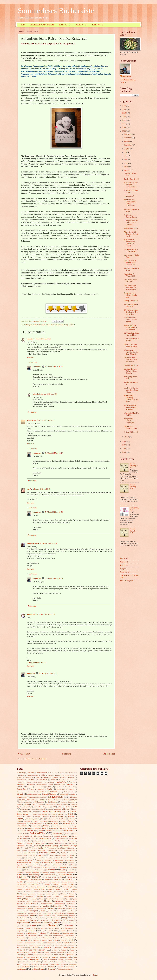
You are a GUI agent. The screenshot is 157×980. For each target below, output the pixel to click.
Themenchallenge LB (23, 947)
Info (32, 858)
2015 (124, 452)
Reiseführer (47, 923)
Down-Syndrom (27, 812)
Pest (18, 918)
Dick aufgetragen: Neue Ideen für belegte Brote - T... (131, 287)
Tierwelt (23, 950)
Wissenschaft (49, 962)
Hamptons (51, 848)
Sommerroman (47, 938)
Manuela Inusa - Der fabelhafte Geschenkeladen (131, 185)
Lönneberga (67, 892)
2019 (124, 131)
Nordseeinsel (61, 908)
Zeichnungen (44, 964)
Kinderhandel (36, 867)
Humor (41, 855)
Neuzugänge (58, 906)
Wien (75, 960)
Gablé (21, 836)
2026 (124, 106)
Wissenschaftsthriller (62, 962)
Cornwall (37, 807)
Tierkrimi (74, 947)
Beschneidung (61, 789)
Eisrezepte (46, 816)
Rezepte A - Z (124, 572)
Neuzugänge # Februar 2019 (129, 275)
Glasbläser (72, 843)
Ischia (65, 858)
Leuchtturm (64, 884)
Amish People (43, 780)
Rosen (36, 928)
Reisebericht (37, 923)
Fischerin (30, 828)
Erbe (43, 819)
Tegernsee (40, 945)
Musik (35, 899)
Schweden (21, 936)
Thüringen (58, 947)
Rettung (65, 325)
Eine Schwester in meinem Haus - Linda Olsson (130, 263)
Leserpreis (47, 884)
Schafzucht (71, 931)
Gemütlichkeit (37, 841)
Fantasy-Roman (57, 826)
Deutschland (41, 809)
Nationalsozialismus (46, 903)
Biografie (20, 794)
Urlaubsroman (59, 955)
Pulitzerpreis (71, 920)
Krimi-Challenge (34, 875)
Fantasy (46, 826)
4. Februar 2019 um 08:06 (54, 367)
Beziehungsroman (22, 792)
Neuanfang (46, 906)
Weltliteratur (52, 960)
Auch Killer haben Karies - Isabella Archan (130, 320)
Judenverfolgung (47, 862)
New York (71, 906)
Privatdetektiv (21, 920)
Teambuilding (21, 945)
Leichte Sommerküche (53, 882)
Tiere (65, 947)
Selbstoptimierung (58, 936)
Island (71, 858)
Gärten (33, 848)
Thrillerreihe (47, 947)
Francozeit (22, 831)
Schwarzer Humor (68, 933)
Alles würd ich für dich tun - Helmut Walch (131, 234)
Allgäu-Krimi (29, 777)
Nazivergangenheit (22, 906)
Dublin (53, 814)
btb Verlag (40, 325)
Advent (22, 775)
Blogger (73, 794)
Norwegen (33, 911)
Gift (65, 843)
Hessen (60, 850)
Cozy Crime (46, 807)
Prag (73, 918)
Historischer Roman (47, 853)
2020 (124, 127)
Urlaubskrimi (38, 955)
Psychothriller (57, 920)
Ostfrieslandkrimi (22, 915)
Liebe (71, 884)
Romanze (29, 928)
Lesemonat (34, 884)
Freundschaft (57, 834)
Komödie (72, 870)
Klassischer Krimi (29, 870)
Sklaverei (31, 938)
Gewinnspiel (40, 843)
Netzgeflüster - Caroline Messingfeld (129, 421)
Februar (127, 170)
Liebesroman (53, 887)
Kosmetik (20, 872)
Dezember (128, 134)
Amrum (53, 780)
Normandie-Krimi (22, 911)
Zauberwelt (34, 964)
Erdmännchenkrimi (51, 819)
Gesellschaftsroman (61, 841)
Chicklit (59, 804)
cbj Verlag (26, 967)
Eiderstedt (20, 816)
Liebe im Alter (21, 887)
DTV (60, 807)
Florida (44, 828)
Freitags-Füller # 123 (131, 432)
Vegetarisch (69, 955)
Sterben (44, 940)
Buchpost (63, 802)
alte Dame (64, 964)
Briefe (21, 802)
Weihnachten (34, 959)
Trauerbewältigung (23, 952)
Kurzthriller (57, 880)
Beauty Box (21, 789)
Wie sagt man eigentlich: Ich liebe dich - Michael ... (132, 352)
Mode (49, 896)
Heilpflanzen (41, 850)
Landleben (20, 882)
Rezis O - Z (98, 25)
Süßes (60, 943)
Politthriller (56, 918)
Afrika (43, 775)
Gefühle (33, 839)
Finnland (22, 828)
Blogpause (73, 797)
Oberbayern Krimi (69, 911)
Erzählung (44, 821)
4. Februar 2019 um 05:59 (42, 339)
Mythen (29, 901)
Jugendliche (71, 862)
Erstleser (36, 821)
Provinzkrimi (45, 920)
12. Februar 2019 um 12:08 (46, 614)
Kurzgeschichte (24, 880)
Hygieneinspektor (61, 855)
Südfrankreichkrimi (30, 943)
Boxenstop (59, 800)
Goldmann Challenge (51, 846)
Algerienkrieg (58, 775)
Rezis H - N (81, 25)
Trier (42, 952)
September (128, 145)
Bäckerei (19, 804)
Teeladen (31, 945)
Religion (66, 923)
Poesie (39, 918)
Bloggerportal (31, 325)
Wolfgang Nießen (33, 543)
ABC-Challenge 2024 (127, 581)
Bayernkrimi (59, 787)
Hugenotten (32, 855)
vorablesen (21, 969)
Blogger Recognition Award (37, 797)
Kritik (44, 877)
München (20, 903)
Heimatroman (52, 850)
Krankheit (36, 872)
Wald (69, 957)
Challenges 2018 (50, 804)
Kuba (49, 877)
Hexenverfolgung (70, 850)
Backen (20, 787)
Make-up (40, 894)
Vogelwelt (62, 957)
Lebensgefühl (30, 882)
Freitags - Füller (22, 834)
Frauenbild (49, 831)
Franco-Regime (72, 828)
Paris (53, 915)
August (127, 149)
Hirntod (19, 853)
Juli (126, 152)
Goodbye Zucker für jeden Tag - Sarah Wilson (131, 390)
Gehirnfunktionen (60, 839)
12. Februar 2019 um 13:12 (48, 673)
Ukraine (53, 952)
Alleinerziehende (70, 775)
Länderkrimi (58, 892)
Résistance (59, 928)
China (66, 804)
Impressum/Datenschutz (42, 25)
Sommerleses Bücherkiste (56, 11)
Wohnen (72, 962)
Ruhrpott (43, 928)
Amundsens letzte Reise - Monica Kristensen (130, 407)
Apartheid (27, 782)
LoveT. (29, 489)
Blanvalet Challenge (49, 794)
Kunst (62, 877)
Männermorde (38, 901)
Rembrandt (74, 923)
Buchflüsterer (52, 802)
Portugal (65, 918)
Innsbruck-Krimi (40, 858)
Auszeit (51, 785)
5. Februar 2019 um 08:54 (49, 543)
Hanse (19, 850)
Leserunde (55, 884)
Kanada (41, 865)
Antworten (30, 357)
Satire (63, 931)
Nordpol (47, 325)
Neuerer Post (24, 754)
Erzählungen (54, 821)
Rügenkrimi (21, 931)
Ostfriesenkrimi (59, 913)
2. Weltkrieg (21, 773)
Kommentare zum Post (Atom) (37, 759)
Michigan (20, 896)
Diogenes (66, 809)
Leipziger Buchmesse (68, 882)
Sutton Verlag (64, 940)
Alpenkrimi (46, 777)
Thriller (35, 947)
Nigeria (30, 908)
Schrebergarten (54, 933)
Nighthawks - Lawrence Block (130, 427)
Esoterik (63, 821)
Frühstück (68, 834)
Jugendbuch (60, 862)
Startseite (67, 754)
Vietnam (53, 957)
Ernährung (71, 819)
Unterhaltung (21, 955)
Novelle (43, 911)
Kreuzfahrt (45, 872)
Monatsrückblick (69, 896)
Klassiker (63, 867)
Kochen (63, 870)
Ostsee (33, 915)
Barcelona (29, 787)
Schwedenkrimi (32, 936)
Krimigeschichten (49, 875)
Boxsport (66, 800)
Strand (50, 940)
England (20, 819)
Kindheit (46, 867)
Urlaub (30, 955)
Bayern (49, 787)
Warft (75, 957)
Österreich (51, 969)
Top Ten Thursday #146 (133, 487)
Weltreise (61, 960)
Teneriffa (49, 945)
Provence (33, 920)
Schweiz (42, 936)
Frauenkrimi (58, 831)
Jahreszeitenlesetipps (24, 862)
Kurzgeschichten (36, 880)
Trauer (72, 950)
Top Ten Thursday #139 (133, 531)
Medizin (72, 894)
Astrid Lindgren (50, 782)
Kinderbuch (22, 867)
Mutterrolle (60, 899)
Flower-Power (52, 828)
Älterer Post (109, 754)
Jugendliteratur (21, 865)
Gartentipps (48, 836)
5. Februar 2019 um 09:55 (54, 512)
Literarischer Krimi (39, 889)
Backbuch (70, 784)
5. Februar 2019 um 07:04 (48, 394)
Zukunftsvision (55, 964)
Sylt (72, 940)
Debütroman (24, 809)
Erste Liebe (27, 821)
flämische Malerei (39, 967)
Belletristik (40, 789)
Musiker (42, 899)
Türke (47, 952)
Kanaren (49, 865)
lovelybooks (51, 967)
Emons (60, 816)
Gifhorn (58, 843)
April (126, 163)
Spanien (58, 938)
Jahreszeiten (70, 860)
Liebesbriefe (31, 887)
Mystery (68, 899)
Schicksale (20, 933)
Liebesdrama (41, 887)
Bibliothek (33, 792)
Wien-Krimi (23, 962)
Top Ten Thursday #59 (131, 179)
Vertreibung (45, 957)
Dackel (68, 807)
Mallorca (63, 894)
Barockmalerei (40, 787)
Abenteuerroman (42, 773)
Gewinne (29, 843)
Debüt (75, 807)
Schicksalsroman (31, 933)
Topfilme (55, 950)
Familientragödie (36, 826)
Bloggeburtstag (64, 794)
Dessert (33, 809)
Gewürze (51, 843)
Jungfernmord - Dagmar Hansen (130, 216)
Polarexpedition (56, 325)
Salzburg (56, 931)
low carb (60, 967)
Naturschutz (70, 903)
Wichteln (68, 960)
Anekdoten (71, 780)
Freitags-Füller (38, 833)
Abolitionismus (72, 773)
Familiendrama (22, 824)
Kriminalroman (65, 875)
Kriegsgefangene (61, 872)
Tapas (73, 943)
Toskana (63, 950)
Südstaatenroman (51, 943)
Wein (45, 960)
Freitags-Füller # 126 (131, 228)
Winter (38, 962)
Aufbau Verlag (62, 782)
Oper (40, 913)
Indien (26, 858)
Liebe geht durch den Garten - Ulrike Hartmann (131, 223)
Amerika (31, 780)
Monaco (58, 896)
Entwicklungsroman (33, 819)
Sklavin (38, 938)
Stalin (29, 940)
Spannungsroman (68, 938)
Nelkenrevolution (35, 906)
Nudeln (50, 911)
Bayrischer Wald (70, 787)
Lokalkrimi (58, 889)
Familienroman (22, 826)
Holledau (63, 853)
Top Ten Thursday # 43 (134, 466)
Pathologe (72, 915)
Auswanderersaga (41, 785)
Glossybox (21, 846)
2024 (124, 113)
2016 (124, 449)
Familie (71, 821)
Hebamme (31, 850)
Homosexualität (21, 855)
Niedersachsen (21, 908)
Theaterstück (70, 945)
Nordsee (50, 908)
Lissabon (28, 889)
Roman (52, 925)
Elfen (53, 816)
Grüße (27, 848)
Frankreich (31, 831)
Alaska (50, 775)
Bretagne (74, 800)
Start (23, 25)
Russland (51, 928)
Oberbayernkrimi (22, 913)
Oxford (47, 915)
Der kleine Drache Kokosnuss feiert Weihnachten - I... (131, 360)
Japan (37, 862)
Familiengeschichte (52, 824)
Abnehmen (63, 773)
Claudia (30, 339)
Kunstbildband (72, 877)
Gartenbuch (28, 836)
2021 (124, 124)
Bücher (27, 804)
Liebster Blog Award (69, 887)
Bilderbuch (53, 792)
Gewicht (72, 841)
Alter (63, 777)
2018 (124, 441)
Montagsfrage (23, 899)
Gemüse (28, 841)
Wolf (19, 964)
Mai (126, 160)
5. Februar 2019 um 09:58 (54, 578)
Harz (24, 850)
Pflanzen (24, 918)
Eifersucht (29, 816)
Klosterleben (40, 870)
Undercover (71, 952)
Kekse (73, 865)
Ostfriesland (70, 913)
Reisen (58, 923)
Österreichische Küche (65, 969)
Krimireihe (22, 877)
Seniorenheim (70, 936)
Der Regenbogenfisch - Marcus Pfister (131, 334)
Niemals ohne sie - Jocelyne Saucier (131, 345)
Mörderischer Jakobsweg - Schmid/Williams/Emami (131, 399)
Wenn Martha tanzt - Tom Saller (131, 305)
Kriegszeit (71, 872)
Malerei (55, 894)
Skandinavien (21, 938)
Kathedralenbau (58, 865)
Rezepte (33, 926)
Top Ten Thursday (37, 950)
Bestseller (71, 789)
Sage (43, 931)
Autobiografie (59, 785)
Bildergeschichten (69, 792)
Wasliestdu (22, 960)
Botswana (51, 800)
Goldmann (38, 846)
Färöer (75, 834)
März (126, 167)
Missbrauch (29, 896)
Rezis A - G (65, 25)
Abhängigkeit (54, 773)
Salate (49, 931)
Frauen (41, 831)
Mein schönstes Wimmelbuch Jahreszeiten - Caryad (129, 243)
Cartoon (40, 804)
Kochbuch (51, 870)
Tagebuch (66, 943)
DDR (54, 807)
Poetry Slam (47, 918)
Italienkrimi (48, 860)
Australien (31, 785)
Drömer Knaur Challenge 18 (41, 814)
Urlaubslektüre (48, 955)
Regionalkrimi (23, 923)
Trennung (34, 952)
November (128, 138)
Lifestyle (19, 889)
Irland (58, 858)
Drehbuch (37, 812)
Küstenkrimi (69, 879)
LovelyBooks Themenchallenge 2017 (35, 892)
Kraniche (28, 872)
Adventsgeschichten (32, 775)
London (67, 889)
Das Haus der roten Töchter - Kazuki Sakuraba (131, 371)
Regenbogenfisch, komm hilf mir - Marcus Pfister (130, 327)
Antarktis (20, 782)
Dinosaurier (58, 809)
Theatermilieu (59, 945)
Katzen (67, 865)
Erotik (19, 821)
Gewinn (20, 843)
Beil (32, 789)
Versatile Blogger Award (33, 957)
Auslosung (21, 784)
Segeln (49, 936)
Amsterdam (62, 780)
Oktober (127, 141)
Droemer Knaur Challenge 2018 (54, 812)
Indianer (19, 858)
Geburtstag (56, 836)
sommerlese (37, 367)
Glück (30, 846)
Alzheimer (71, 777)
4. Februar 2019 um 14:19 (46, 421)
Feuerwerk (67, 826)
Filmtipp (74, 826)
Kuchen (55, 877)
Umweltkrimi (62, 952)
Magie (25, 894)
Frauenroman (69, 831)
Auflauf (72, 782)
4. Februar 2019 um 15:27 (54, 453)
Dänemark (61, 814)
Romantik (20, 928)
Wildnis (31, 962)
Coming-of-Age (27, 807)
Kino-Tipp (54, 867)
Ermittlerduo (62, 819)
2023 (124, 117)
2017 (124, 445)
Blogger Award (22, 797)
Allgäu (19, 777)
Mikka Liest (31, 614)
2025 (124, 109)
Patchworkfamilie (62, 915)
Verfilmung (20, 957)
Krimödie (35, 877)
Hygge (51, 855)
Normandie (72, 908)
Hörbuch (71, 855)
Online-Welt (33, 913)
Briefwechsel (29, 802)
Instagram (123, 569)
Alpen (38, 777)
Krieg (52, 872)
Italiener (39, 860)
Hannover (71, 848)
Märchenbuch (59, 901)
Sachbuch (72, 325)
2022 (124, 120)
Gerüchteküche (48, 841)
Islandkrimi (21, 860)
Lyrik (50, 892)
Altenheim (56, 777)
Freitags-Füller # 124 (131, 365)
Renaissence (23, 926)
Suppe (56, 940)
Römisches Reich (70, 928)
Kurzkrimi (48, 880)
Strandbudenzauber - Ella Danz (131, 281)
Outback (41, 915)
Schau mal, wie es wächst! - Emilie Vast (130, 295)
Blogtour (22, 800)
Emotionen (71, 816)
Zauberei (26, 964)
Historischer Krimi (30, 853)
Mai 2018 (32, 894)
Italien (30, 860)
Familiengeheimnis (36, 824)
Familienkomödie (69, 824)
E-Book (71, 814)
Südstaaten (41, 943)
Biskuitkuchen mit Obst (34, 794)
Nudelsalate (58, 911)
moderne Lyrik (70, 967)
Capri (33, 804)
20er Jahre (31, 773)
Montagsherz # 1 (130, 196)
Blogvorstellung (32, 800)
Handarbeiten (61, 848)
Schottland (43, 933)
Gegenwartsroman (45, 839)
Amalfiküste (21, 780)
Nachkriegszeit (31, 903)
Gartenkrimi (38, 836)
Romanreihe (69, 926)
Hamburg (41, 848)
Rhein (43, 926)
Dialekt (50, 809)
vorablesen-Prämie (38, 969)
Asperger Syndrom (38, 782)
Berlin (49, 789)
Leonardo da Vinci (22, 884)
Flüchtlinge (62, 828)
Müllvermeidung (70, 901)
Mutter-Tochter (50, 899)
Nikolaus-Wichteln (40, 908)
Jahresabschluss (59, 860)
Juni (126, 156)
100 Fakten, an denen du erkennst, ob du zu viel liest (131, 312)
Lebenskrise (40, 882)
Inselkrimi (50, 858)
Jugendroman (32, 865)
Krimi (20, 875)
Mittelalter (40, 896)
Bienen (42, 792)
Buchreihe (71, 802)
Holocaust (72, 853)
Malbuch (48, 894)
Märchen (47, 901)
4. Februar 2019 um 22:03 (41, 489)
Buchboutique (39, 802)
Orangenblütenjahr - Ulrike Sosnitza (131, 250)
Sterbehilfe (36, 940)
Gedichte (64, 836)
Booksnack (42, 800)
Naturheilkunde (59, 903)
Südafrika (20, 943)
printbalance (31, 421)
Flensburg (37, 828)
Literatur (50, 889)
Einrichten (37, 816)
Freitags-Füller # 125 (131, 301)
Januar (127, 437)
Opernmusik (48, 913)
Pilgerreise (32, 918)
